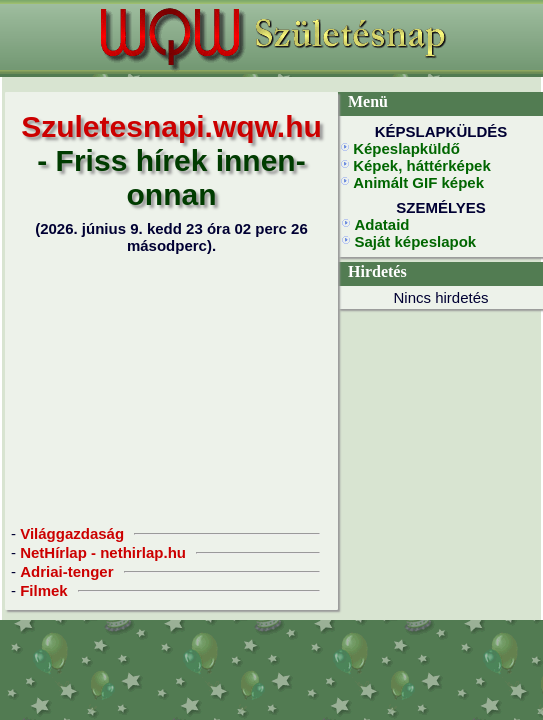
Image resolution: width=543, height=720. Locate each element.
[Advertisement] (172, 389)
